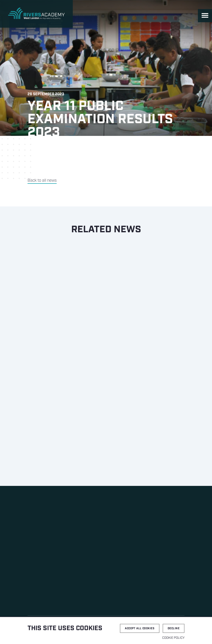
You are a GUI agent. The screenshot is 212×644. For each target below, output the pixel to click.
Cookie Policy (173, 638)
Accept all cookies (140, 628)
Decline (174, 628)
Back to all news (42, 181)
